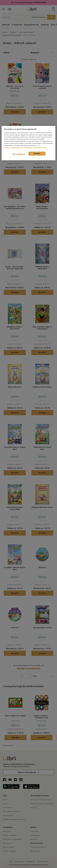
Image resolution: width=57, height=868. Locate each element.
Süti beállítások (19, 154)
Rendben (37, 153)
